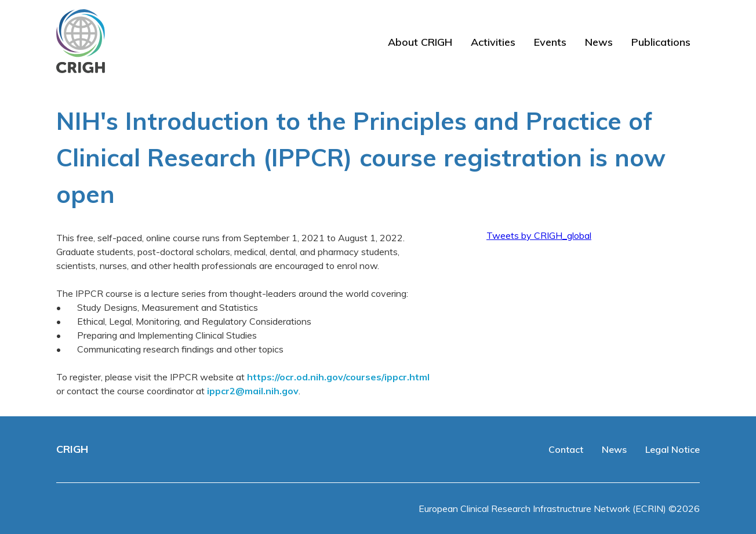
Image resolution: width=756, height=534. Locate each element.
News (599, 42)
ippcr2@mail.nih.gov (253, 391)
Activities (493, 42)
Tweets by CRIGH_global (539, 235)
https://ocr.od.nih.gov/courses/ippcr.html (338, 377)
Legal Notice (673, 449)
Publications (661, 42)
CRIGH (72, 449)
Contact (566, 449)
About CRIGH (420, 42)
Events (550, 42)
